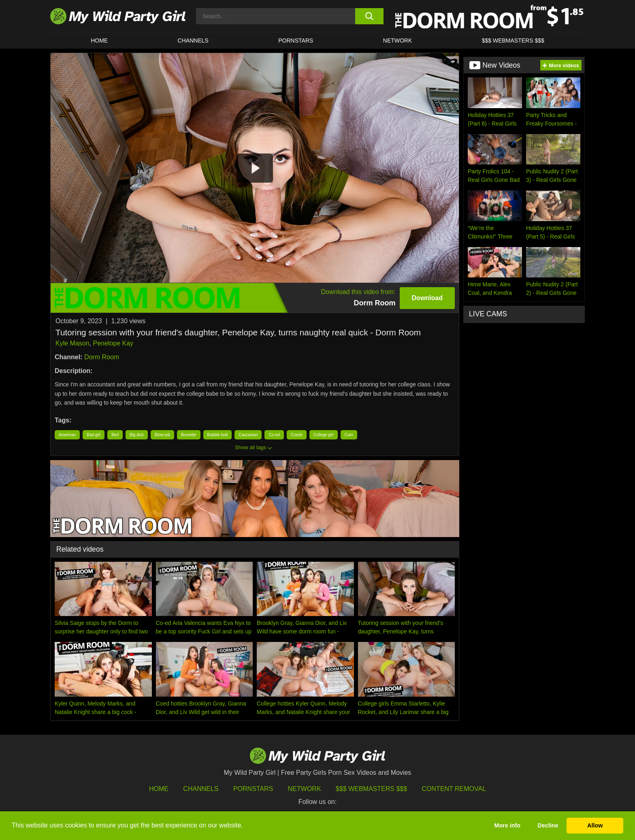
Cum (349, 435)
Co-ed (274, 435)
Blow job (162, 435)
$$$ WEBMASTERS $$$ (513, 41)
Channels (201, 789)
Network (398, 41)
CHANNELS (193, 41)
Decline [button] (548, 825)
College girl (324, 435)
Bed (115, 435)
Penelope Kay (113, 343)
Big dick (137, 435)
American (67, 435)
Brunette (189, 435)
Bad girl (94, 435)
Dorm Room (102, 357)
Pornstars (296, 41)
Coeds (297, 435)
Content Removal (454, 789)
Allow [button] (595, 825)
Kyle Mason (72, 343)
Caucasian (248, 435)
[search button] (369, 16)
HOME (99, 41)
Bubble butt (218, 435)
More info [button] (507, 825)
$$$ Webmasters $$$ (371, 789)
